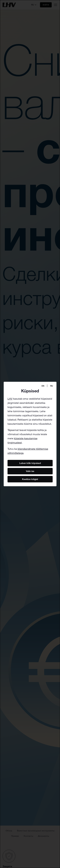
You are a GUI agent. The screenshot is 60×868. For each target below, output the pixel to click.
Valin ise (30, 471)
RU (52, 386)
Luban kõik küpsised (30, 463)
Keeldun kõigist (30, 479)
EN (43, 386)
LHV (10, 399)
